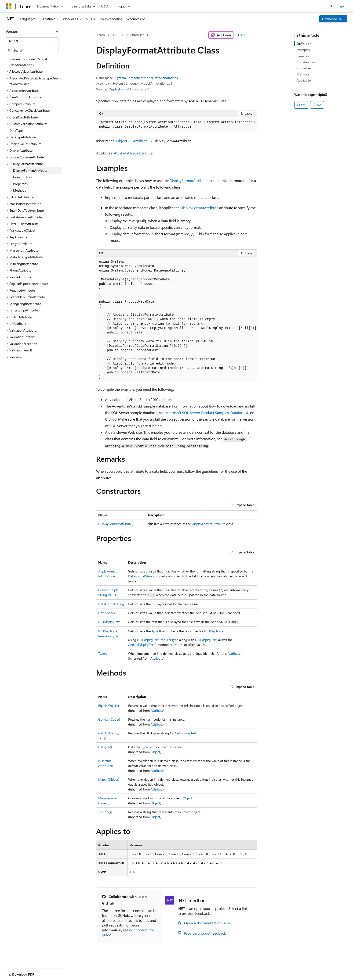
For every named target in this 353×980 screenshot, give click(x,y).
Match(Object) (109, 779)
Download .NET (333, 19)
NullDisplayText (109, 622)
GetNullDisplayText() (142, 645)
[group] (177, 125)
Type (155, 631)
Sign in (342, 6)
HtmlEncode (107, 613)
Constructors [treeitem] (22, 177)
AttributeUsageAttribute (133, 153)
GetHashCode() (109, 719)
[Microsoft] (9, 6)
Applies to (304, 80)
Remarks (303, 56)
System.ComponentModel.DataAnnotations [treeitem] (28, 62)
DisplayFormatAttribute (189, 181)
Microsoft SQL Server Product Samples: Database (205, 413)
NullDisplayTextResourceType (158, 640)
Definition (304, 44)
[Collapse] (57, 31)
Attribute (140, 141)
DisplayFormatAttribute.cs (127, 89)
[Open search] (331, 6)
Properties (304, 68)
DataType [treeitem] (16, 131)
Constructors (306, 62)
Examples (303, 50)
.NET (116, 35)
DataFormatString (141, 576)
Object (122, 141)
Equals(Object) (109, 706)
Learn (101, 35)
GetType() (105, 747)
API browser (135, 35)
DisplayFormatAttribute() (116, 524)
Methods (303, 74)
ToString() (105, 812)
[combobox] (32, 41)
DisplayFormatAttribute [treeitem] (30, 170)
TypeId (103, 653)
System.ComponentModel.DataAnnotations (147, 78)
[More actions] (253, 35)
